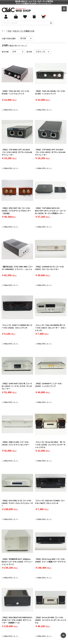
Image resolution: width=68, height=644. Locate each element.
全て (3, 31)
